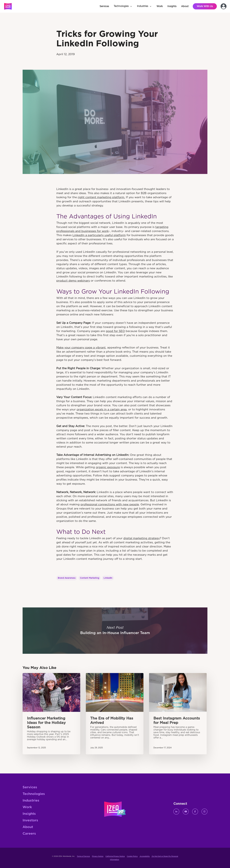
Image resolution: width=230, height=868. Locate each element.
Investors (30, 820)
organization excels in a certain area (102, 410)
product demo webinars (73, 281)
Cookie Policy (132, 856)
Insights (29, 814)
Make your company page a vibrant (81, 348)
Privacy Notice (98, 856)
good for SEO (115, 331)
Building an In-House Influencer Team (115, 631)
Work (27, 807)
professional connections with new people (110, 505)
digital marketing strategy (142, 538)
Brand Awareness (67, 578)
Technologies (34, 794)
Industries (31, 801)
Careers (29, 834)
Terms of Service (83, 856)
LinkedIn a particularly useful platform (99, 235)
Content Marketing (90, 578)
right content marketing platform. (101, 197)
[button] (123, 6)
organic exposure (108, 467)
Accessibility (145, 856)
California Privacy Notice (115, 856)
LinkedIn (108, 578)
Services (30, 787)
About (28, 827)
